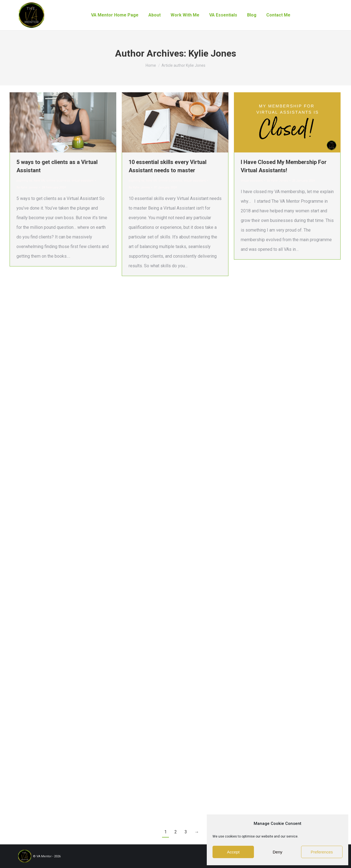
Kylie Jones (212, 53)
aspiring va (24, 181)
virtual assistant (83, 181)
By (27, 187)
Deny (277, 852)
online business (58, 181)
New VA (39, 181)
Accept (233, 852)
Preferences (322, 852)
